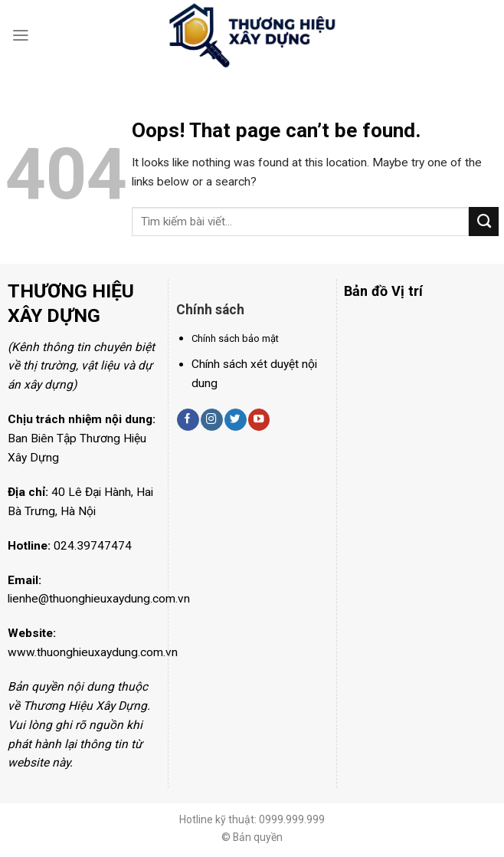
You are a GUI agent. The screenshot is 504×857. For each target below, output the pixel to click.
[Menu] (21, 35)
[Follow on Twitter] (235, 420)
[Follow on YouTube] (259, 420)
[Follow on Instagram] (211, 420)
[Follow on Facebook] (188, 420)
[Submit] (484, 222)
